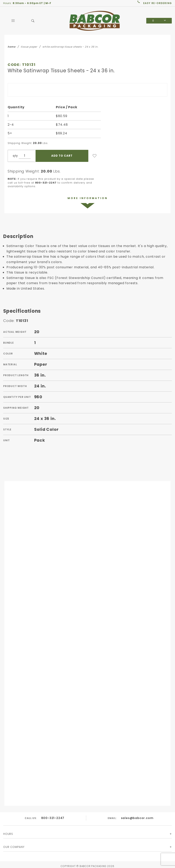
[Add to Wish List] (95, 156)
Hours (8, 835)
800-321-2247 (53, 818)
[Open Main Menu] (13, 21)
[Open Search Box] (33, 21)
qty (15, 156)
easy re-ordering (158, 3)
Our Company (14, 847)
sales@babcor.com (137, 818)
